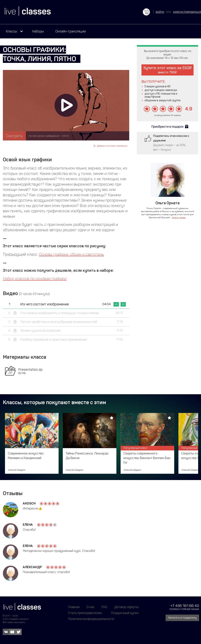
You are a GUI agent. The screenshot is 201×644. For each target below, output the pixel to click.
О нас (91, 607)
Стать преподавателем (85, 613)
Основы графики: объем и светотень (72, 254)
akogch (29, 503)
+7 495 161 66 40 (185, 606)
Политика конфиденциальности (91, 619)
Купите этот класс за (168, 70)
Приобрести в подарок (167, 127)
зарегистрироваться (187, 12)
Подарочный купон (125, 613)
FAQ (104, 607)
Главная (74, 607)
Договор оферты (126, 607)
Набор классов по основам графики (35, 279)
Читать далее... (179, 217)
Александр (32, 567)
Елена (28, 525)
